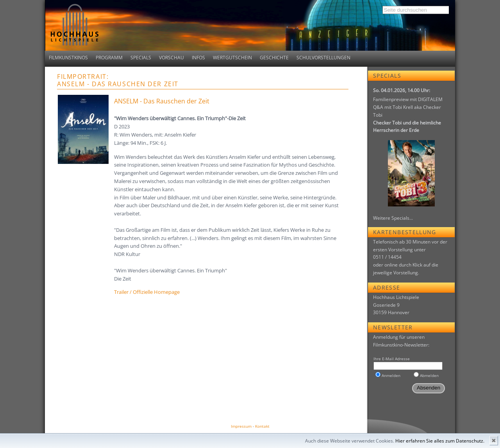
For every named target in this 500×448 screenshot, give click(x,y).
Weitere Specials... (393, 218)
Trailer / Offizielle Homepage (147, 292)
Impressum (241, 426)
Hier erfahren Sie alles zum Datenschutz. (440, 441)
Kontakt (262, 426)
